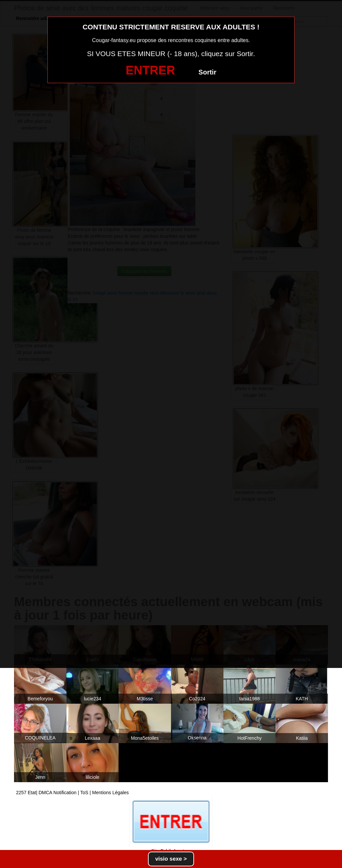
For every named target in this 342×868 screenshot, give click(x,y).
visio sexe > (171, 859)
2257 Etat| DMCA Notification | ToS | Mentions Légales (72, 793)
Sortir (207, 72)
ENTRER (150, 70)
